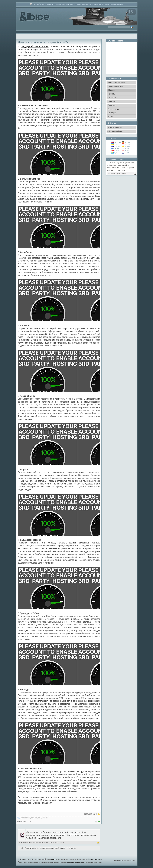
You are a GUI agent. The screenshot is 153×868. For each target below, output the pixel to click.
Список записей (115, 127)
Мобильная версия (95, 859)
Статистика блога (116, 131)
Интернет (112, 98)
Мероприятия (114, 109)
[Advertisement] (121, 194)
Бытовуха (112, 113)
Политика (112, 105)
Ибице (23, 859)
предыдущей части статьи (35, 46)
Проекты (112, 94)
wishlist (45, 818)
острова (34, 818)
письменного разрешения (76, 862)
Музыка (111, 117)
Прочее (112, 90)
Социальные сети (115, 86)
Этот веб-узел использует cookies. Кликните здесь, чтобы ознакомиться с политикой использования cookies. (78, 4)
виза (40, 818)
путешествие (25, 818)
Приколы (112, 101)
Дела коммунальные (117, 83)
